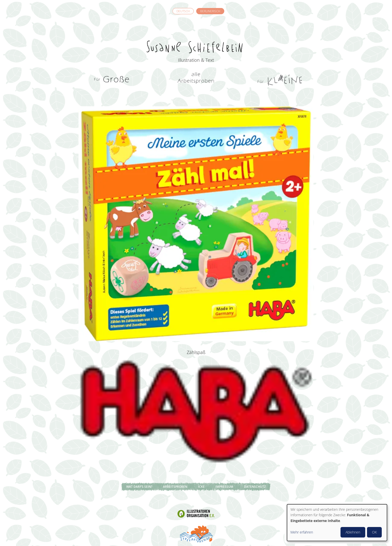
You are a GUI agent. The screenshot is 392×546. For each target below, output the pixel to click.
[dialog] (337, 523)
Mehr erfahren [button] (302, 532)
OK (374, 532)
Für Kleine (280, 80)
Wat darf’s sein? (139, 487)
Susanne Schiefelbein (196, 38)
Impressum (224, 487)
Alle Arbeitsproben (196, 80)
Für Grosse (112, 80)
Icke (201, 487)
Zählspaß (196, 352)
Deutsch (183, 11)
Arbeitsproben (175, 487)
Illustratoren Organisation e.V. (196, 513)
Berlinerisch (210, 11)
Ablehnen (353, 532)
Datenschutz (255, 487)
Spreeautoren (196, 533)
